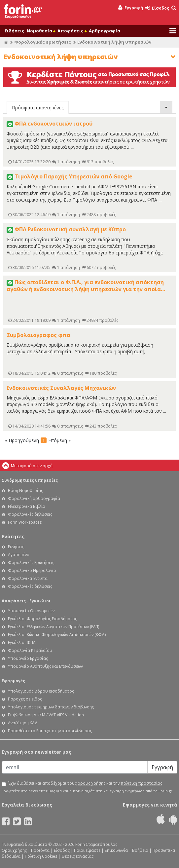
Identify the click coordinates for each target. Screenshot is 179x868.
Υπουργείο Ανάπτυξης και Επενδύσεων (45, 666)
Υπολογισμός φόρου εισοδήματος (41, 691)
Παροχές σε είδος (25, 699)
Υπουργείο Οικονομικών (31, 611)
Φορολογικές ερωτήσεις (43, 42)
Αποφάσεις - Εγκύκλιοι (26, 601)
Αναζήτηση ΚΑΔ (23, 723)
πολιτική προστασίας (141, 783)
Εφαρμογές (13, 681)
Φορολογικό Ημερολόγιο (32, 570)
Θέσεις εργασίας (77, 856)
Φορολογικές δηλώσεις (30, 514)
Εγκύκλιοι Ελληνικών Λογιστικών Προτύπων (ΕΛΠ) (54, 627)
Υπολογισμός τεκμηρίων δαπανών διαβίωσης (51, 707)
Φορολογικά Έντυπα (28, 578)
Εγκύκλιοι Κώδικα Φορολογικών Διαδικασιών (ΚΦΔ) (57, 635)
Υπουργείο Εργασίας (28, 658)
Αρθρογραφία (105, 31)
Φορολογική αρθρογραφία (34, 498)
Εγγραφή (131, 8)
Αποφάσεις (72, 31)
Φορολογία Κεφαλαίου (30, 650)
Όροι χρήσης (14, 850)
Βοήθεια (140, 850)
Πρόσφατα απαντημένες (38, 108)
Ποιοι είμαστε (87, 850)
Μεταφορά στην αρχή (32, 466)
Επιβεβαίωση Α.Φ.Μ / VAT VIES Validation (46, 715)
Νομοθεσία (41, 31)
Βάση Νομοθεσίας (25, 491)
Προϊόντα (40, 850)
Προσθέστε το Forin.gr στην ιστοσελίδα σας (50, 731)
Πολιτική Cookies (41, 856)
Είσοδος (157, 8)
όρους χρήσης (91, 783)
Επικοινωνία (116, 850)
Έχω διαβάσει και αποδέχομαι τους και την (85, 783)
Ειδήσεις (15, 31)
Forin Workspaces (25, 522)
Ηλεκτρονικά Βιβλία (27, 506)
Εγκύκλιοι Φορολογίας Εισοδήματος (42, 619)
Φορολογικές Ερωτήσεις (31, 563)
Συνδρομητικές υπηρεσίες (30, 480)
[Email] (75, 767)
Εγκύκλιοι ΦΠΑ (22, 642)
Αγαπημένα (19, 555)
